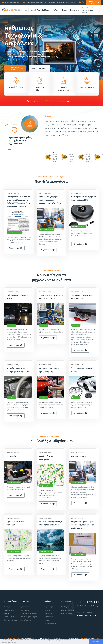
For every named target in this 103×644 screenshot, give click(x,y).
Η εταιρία (7, 607)
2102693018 (93, 602)
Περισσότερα (16, 248)
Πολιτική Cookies (66, 613)
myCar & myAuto (78, 456)
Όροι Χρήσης (65, 607)
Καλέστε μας (94, 2)
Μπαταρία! (12, 456)
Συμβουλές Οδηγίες (14, 483)
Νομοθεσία (11, 325)
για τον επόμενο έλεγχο (90, 10)
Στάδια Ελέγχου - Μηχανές (29, 617)
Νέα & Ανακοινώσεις (14, 233)
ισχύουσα (43, 101)
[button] (6, 23)
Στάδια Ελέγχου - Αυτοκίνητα (30, 613)
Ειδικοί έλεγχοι (26, 620)
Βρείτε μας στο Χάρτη (87, 615)
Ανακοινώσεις (9, 617)
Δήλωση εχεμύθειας (67, 610)
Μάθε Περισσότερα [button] (9, 642)
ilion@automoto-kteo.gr (36, 2)
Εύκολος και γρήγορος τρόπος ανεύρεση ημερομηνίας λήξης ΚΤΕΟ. (50, 200)
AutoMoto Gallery (50, 623)
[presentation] (4, 48)
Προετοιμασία (25, 607)
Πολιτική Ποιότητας (11, 620)
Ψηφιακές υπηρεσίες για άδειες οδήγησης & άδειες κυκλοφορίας (83, 525)
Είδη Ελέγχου (25, 610)
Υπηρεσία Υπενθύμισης (12, 3)
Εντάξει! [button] (96, 641)
